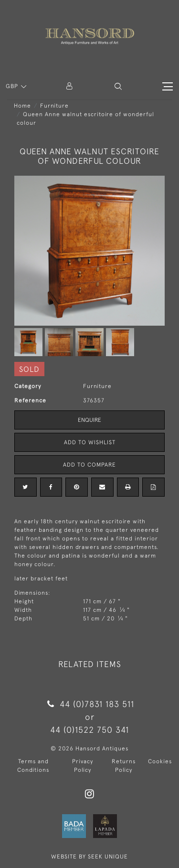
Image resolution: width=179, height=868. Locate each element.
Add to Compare (89, 465)
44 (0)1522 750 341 (89, 730)
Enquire (89, 420)
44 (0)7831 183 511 (89, 704)
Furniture (54, 106)
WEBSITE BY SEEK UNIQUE (89, 857)
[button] (118, 86)
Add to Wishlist (90, 442)
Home (22, 106)
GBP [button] (13, 86)
